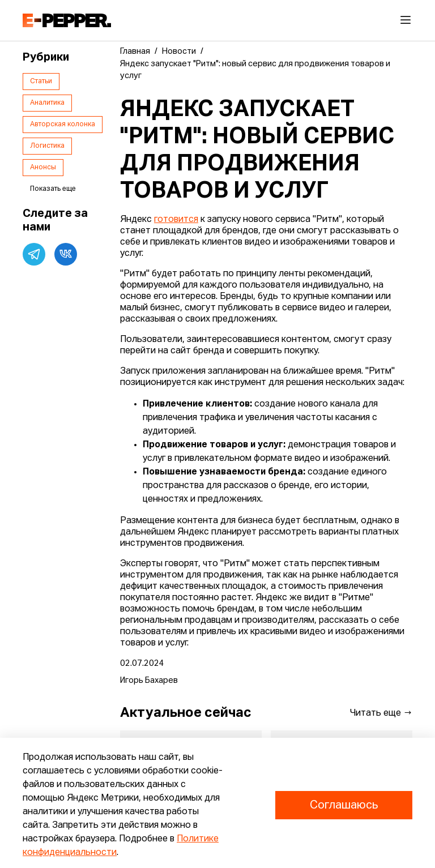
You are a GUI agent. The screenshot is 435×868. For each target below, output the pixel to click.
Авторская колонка (63, 125)
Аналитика (47, 103)
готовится (176, 220)
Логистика (47, 146)
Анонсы (43, 168)
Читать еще (381, 713)
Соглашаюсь (344, 805)
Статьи (41, 82)
